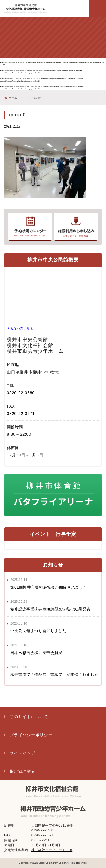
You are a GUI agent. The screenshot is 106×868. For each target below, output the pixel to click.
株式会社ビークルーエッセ (52, 850)
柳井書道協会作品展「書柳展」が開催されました (54, 674)
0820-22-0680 (21, 393)
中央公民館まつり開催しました (38, 631)
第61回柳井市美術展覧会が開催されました (49, 587)
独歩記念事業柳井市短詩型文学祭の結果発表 (50, 609)
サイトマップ (22, 753)
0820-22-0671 (21, 413)
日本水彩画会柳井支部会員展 (36, 653)
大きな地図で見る (20, 329)
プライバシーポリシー (31, 735)
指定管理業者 (22, 771)
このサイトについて (29, 717)
